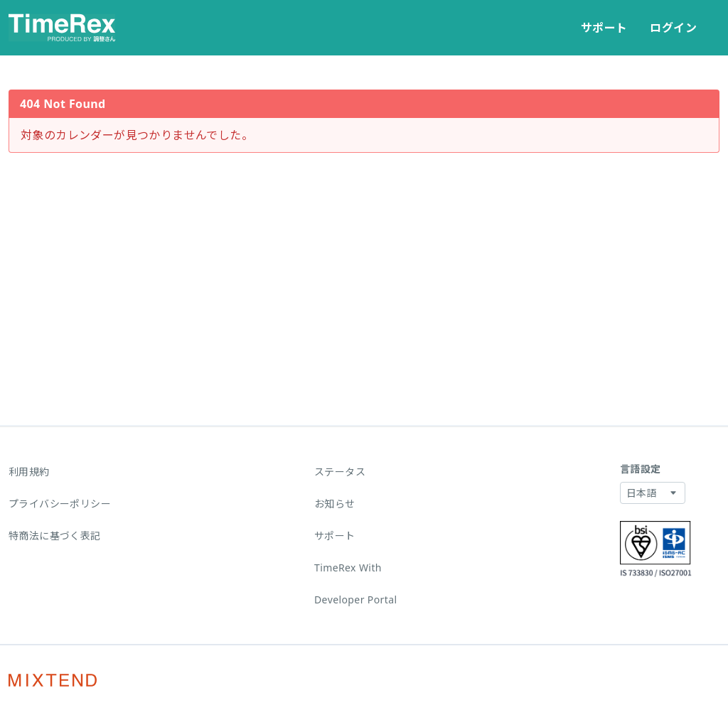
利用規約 (29, 472)
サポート (604, 28)
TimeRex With (348, 568)
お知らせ (335, 504)
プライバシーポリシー (60, 504)
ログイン (673, 28)
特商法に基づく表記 (55, 536)
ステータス (340, 472)
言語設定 (641, 469)
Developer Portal (356, 600)
